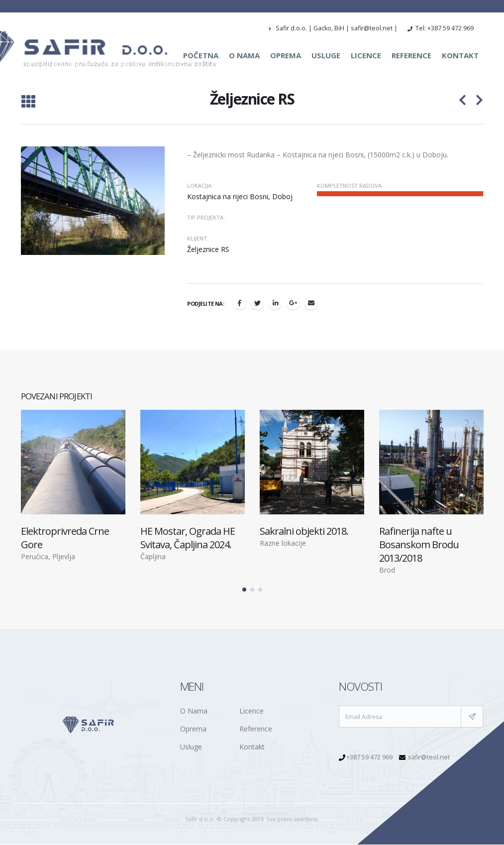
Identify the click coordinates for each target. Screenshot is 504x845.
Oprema (286, 55)
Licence (366, 55)
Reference (411, 55)
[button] (244, 590)
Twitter (257, 303)
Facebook (239, 303)
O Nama (194, 711)
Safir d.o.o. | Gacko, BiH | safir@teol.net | (333, 28)
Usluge (326, 55)
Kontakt (460, 55)
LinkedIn (275, 303)
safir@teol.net (429, 758)
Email (311, 303)
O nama (244, 55)
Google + (293, 303)
